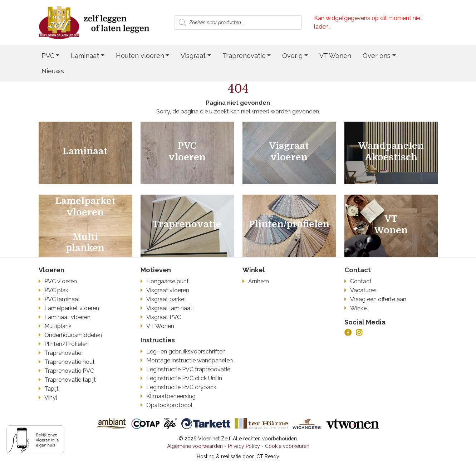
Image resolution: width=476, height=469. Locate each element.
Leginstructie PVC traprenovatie (188, 369)
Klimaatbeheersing (171, 396)
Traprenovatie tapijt (70, 380)
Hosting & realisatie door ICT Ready (238, 456)
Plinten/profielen (289, 224)
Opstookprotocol (169, 405)
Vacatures (363, 290)
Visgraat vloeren (168, 290)
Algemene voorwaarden (195, 446)
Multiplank (58, 326)
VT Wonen (335, 56)
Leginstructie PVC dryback (181, 387)
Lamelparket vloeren (72, 308)
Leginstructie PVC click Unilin (184, 378)
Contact (361, 281)
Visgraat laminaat (169, 308)
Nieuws (53, 71)
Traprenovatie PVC (69, 371)
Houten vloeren (140, 56)
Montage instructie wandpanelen (190, 360)
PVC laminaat (62, 299)
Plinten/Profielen (67, 344)
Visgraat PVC (164, 317)
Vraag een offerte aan (378, 299)
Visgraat (193, 56)
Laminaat (85, 56)
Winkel (359, 308)
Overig (292, 56)
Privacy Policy (244, 446)
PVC (48, 56)
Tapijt (51, 389)
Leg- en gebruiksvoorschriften (186, 351)
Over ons (377, 56)
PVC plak (56, 290)
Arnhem (259, 281)
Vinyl (51, 398)
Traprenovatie (244, 56)
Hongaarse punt (168, 281)
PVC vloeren (61, 281)
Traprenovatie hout (70, 362)
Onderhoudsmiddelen (73, 335)
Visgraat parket (166, 299)
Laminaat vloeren (67, 317)
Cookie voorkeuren (287, 446)
